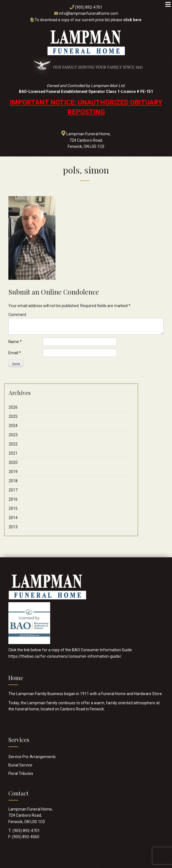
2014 (13, 518)
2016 (13, 499)
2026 (13, 407)
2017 (13, 490)
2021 (13, 453)
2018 (13, 481)
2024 (13, 426)
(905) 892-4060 (26, 837)
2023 (13, 435)
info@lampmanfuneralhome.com (89, 13)
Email (15, 353)
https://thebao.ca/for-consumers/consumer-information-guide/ (65, 656)
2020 (13, 462)
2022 (13, 444)
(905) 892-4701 (89, 7)
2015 (13, 508)
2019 (13, 472)
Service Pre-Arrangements (32, 757)
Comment (17, 315)
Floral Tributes (21, 773)
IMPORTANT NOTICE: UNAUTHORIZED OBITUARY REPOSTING (86, 107)
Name (15, 342)
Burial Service (20, 765)
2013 (13, 527)
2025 (13, 416)
